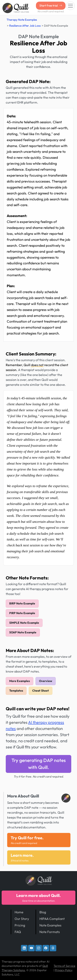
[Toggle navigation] (70, 6)
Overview (46, 681)
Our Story (22, 919)
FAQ (18, 932)
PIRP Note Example (22, 613)
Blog (43, 912)
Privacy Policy (64, 970)
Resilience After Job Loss (25, 26)
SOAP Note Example (23, 632)
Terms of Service (64, 966)
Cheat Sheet (41, 691)
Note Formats (50, 932)
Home (19, 912)
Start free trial (51, 6)
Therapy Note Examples (22, 20)
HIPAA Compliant (52, 919)
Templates (16, 691)
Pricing (20, 925)
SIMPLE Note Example (24, 623)
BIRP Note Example (22, 603)
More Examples (20, 681)
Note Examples (50, 925)
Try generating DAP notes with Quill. (39, 764)
